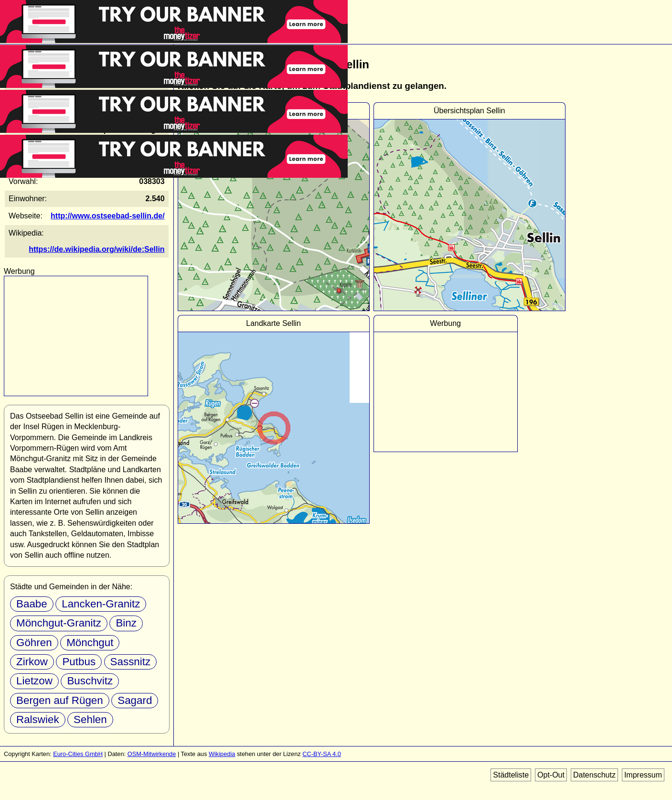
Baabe (32, 604)
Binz (126, 623)
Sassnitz (131, 662)
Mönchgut (90, 643)
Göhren (34, 643)
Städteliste (511, 775)
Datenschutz (594, 775)
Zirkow (32, 662)
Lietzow (34, 681)
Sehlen (90, 719)
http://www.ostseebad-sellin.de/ (108, 216)
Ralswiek (38, 719)
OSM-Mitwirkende (152, 754)
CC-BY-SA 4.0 (322, 754)
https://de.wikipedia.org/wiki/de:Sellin (96, 249)
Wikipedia (222, 754)
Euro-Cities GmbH (78, 754)
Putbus (79, 662)
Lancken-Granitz (101, 604)
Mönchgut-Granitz (59, 623)
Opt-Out (551, 775)
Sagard (135, 700)
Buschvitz (90, 681)
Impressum (643, 775)
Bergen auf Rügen (60, 700)
